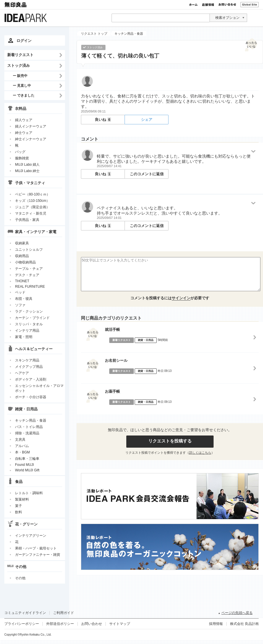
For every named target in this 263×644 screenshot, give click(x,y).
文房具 (20, 440)
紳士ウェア (24, 133)
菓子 (18, 506)
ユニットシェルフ (29, 250)
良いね (103, 120)
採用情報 (216, 624)
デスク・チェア (27, 275)
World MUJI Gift (27, 470)
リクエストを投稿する (170, 441)
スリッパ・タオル (29, 324)
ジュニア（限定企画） (32, 207)
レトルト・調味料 (29, 493)
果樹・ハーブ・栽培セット (36, 548)
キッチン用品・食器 (31, 420)
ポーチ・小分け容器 (31, 397)
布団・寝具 (24, 299)
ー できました (24, 95)
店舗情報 (208, 5)
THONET (22, 281)
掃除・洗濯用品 (27, 433)
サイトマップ (120, 624)
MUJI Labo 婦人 (27, 165)
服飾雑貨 (22, 158)
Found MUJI (24, 465)
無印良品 (16, 5)
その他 (20, 578)
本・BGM (22, 452)
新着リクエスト (20, 55)
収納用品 (22, 256)
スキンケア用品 (27, 360)
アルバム (22, 446)
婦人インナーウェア (31, 126)
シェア (147, 120)
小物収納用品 (25, 262)
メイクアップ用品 (29, 367)
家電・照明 (24, 337)
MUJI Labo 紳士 (27, 171)
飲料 (18, 512)
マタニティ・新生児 (31, 213)
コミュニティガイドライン (25, 613)
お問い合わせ (227, 5)
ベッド (20, 292)
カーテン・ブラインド (32, 318)
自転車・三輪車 (27, 459)
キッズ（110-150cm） (32, 201)
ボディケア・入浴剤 (31, 379)
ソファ (20, 305)
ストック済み (18, 65)
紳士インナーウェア (31, 139)
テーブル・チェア (29, 269)
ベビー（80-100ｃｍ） (33, 194)
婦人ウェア (24, 120)
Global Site (250, 5)
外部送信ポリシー (60, 624)
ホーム (193, 5)
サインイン (181, 298)
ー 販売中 (20, 76)
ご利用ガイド (64, 613)
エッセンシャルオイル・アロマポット (39, 388)
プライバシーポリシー (22, 624)
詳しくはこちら (200, 453)
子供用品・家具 (27, 220)
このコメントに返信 (147, 174)
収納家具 (22, 243)
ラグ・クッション (29, 311)
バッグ (20, 152)
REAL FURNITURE (30, 287)
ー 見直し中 (22, 85)
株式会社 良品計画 (244, 624)
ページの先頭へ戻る (237, 613)
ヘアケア (22, 373)
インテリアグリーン (31, 536)
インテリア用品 (27, 331)
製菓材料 (22, 499)
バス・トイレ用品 (29, 427)
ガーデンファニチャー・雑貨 (38, 555)
